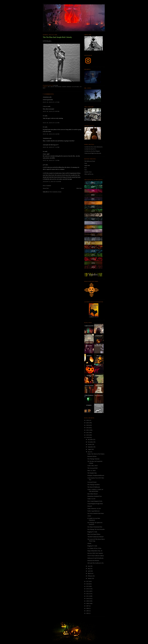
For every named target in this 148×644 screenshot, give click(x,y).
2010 (88, 599)
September (91, 447)
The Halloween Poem (90, 161)
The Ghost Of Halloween (94, 487)
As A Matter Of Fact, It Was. (94, 548)
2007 (88, 606)
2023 (88, 428)
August (90, 449)
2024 (88, 425)
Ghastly (89, 543)
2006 (88, 608)
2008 (88, 603)
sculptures (76, 87)
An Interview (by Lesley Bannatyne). (94, 147)
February (90, 576)
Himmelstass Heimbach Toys (95, 496)
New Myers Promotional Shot (95, 527)
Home (62, 188)
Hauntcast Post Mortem (93, 561)
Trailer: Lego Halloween (93, 511)
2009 (88, 601)
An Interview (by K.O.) (90, 149)
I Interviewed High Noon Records (93, 153)
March (90, 573)
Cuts (86, 170)
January (90, 578)
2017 (88, 581)
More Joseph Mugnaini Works (95, 501)
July (89, 452)
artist (52, 87)
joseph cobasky (67, 87)
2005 (88, 611)
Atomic (89, 516)
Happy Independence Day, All (95, 551)
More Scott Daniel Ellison (94, 534)
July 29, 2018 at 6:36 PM (51, 134)
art (49, 87)
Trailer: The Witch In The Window (96, 454)
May (89, 569)
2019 (88, 435)
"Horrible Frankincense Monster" (96, 537)
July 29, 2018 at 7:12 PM (51, 147)
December (90, 439)
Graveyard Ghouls (92, 482)
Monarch (90, 506)
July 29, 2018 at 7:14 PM (51, 160)
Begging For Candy (92, 532)
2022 (88, 430)
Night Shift (87, 165)
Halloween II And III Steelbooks (95, 558)
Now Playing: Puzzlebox (93, 485)
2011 (88, 596)
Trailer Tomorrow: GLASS (94, 508)
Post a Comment (47, 186)
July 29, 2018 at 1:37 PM (51, 102)
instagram (58, 87)
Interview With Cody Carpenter (95, 553)
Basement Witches (92, 456)
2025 (88, 423)
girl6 (44, 165)
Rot (44, 116)
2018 (88, 437)
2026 (88, 420)
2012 (88, 594)
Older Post (79, 188)
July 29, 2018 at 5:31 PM (51, 123)
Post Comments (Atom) (55, 192)
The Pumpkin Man (92, 473)
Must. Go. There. (92, 471)
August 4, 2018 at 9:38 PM (52, 182)
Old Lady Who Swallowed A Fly (95, 563)
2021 (88, 433)
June (89, 566)
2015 (88, 586)
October (90, 444)
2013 (88, 591)
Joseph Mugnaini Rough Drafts (95, 504)
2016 (88, 584)
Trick (86, 163)
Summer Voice (88, 172)
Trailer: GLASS (91, 499)
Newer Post (46, 188)
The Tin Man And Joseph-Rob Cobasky (57, 37)
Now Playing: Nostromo (93, 459)
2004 (88, 613)
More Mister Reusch (92, 494)
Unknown (45, 106)
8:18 (85, 168)
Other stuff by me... (89, 174)
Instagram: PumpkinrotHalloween (96, 475)
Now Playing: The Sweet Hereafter (96, 529)
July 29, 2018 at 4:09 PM (51, 111)
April (89, 571)
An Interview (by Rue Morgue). (92, 151)
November (91, 442)
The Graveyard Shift (92, 468)
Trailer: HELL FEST (92, 466)
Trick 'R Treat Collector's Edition (96, 556)
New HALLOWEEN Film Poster (96, 513)
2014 (88, 589)
